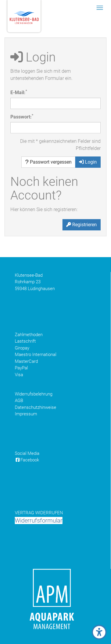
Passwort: (22, 117)
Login (88, 162)
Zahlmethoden (29, 335)
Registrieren (82, 225)
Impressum (26, 414)
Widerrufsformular (39, 520)
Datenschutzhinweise (36, 407)
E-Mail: (19, 92)
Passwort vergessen (48, 162)
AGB (19, 401)
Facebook (27, 460)
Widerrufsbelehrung (34, 394)
